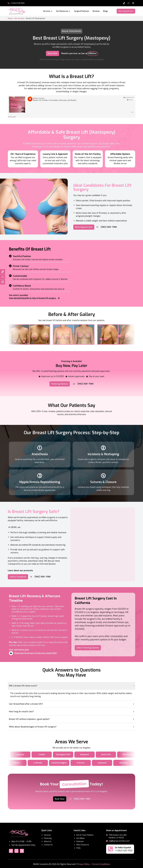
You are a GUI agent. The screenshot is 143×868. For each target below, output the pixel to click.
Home (10, 18)
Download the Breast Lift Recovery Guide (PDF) (36, 653)
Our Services (19, 18)
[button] (10, 335)
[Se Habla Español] (110, 849)
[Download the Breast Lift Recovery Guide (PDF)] (11, 653)
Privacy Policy (83, 864)
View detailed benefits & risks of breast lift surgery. (33, 298)
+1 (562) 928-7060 (124, 851)
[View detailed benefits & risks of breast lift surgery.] (59, 298)
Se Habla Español (123, 848)
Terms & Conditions (101, 864)
